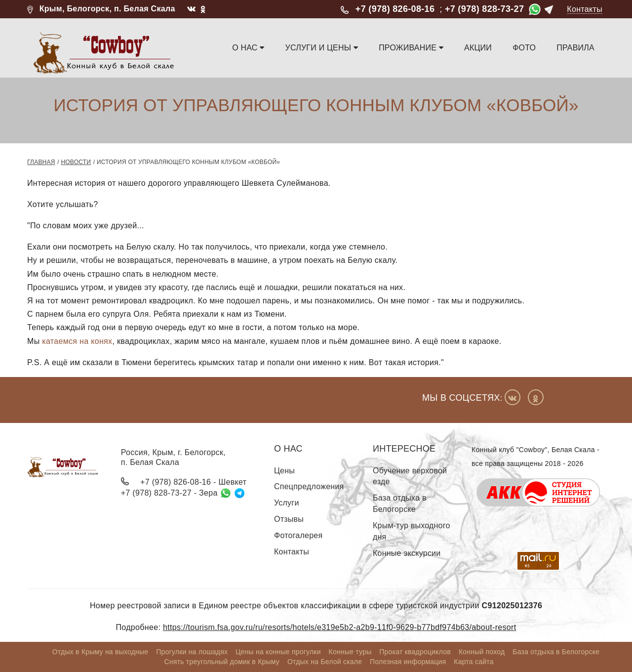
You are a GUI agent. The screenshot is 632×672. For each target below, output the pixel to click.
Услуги (287, 503)
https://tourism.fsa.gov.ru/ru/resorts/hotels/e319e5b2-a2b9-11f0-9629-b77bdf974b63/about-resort (340, 627)
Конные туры (350, 652)
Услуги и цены (322, 48)
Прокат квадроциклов (415, 652)
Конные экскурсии (407, 553)
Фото (524, 48)
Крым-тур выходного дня (412, 531)
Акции (478, 48)
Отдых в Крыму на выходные (100, 652)
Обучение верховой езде (410, 476)
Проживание (411, 48)
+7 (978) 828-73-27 (484, 9)
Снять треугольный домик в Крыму (222, 662)
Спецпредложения (309, 486)
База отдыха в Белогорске (400, 504)
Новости (76, 162)
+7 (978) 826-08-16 (395, 9)
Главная (41, 162)
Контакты (585, 9)
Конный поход (482, 652)
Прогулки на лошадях (192, 652)
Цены (284, 471)
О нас (249, 48)
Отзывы (289, 519)
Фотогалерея (298, 535)
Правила (575, 48)
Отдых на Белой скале (325, 662)
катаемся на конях (77, 341)
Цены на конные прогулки (278, 652)
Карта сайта (474, 662)
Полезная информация (408, 662)
